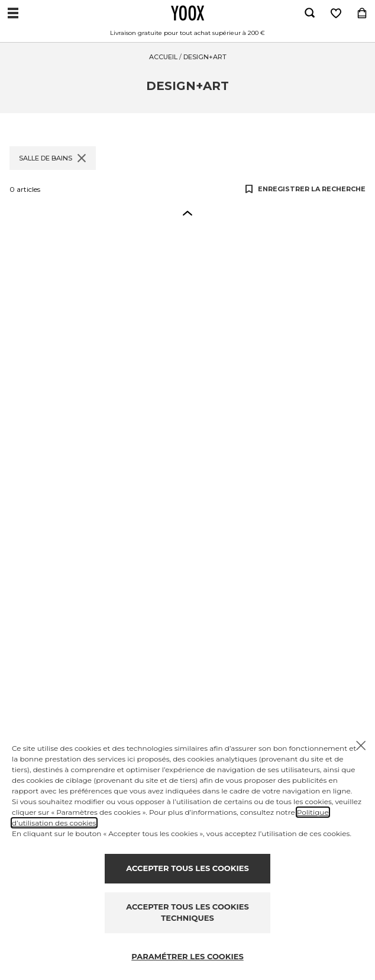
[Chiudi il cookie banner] (361, 746)
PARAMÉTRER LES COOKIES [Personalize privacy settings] (187, 956)
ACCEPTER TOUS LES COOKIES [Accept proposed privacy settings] (187, 868)
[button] (187, 213)
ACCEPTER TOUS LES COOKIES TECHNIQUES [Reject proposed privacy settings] (187, 912)
